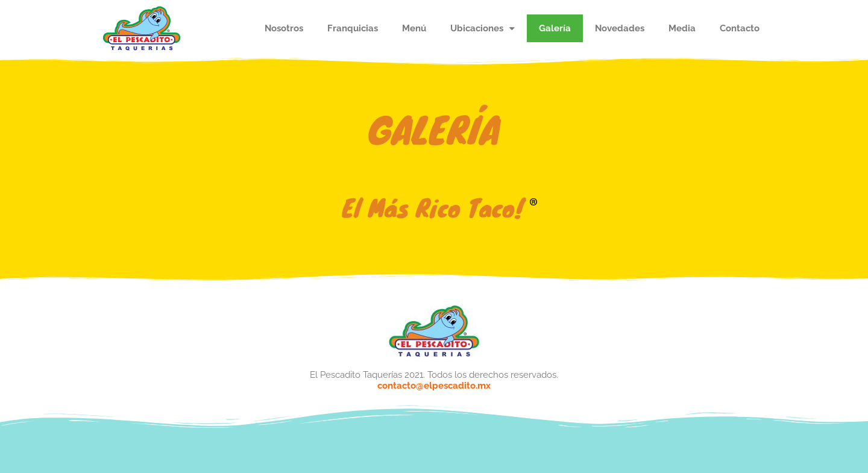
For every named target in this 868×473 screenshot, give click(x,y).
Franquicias (353, 28)
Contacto (740, 28)
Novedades (620, 28)
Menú (414, 28)
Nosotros (284, 28)
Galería (555, 28)
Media (682, 28)
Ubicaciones (483, 29)
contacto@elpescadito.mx (434, 386)
